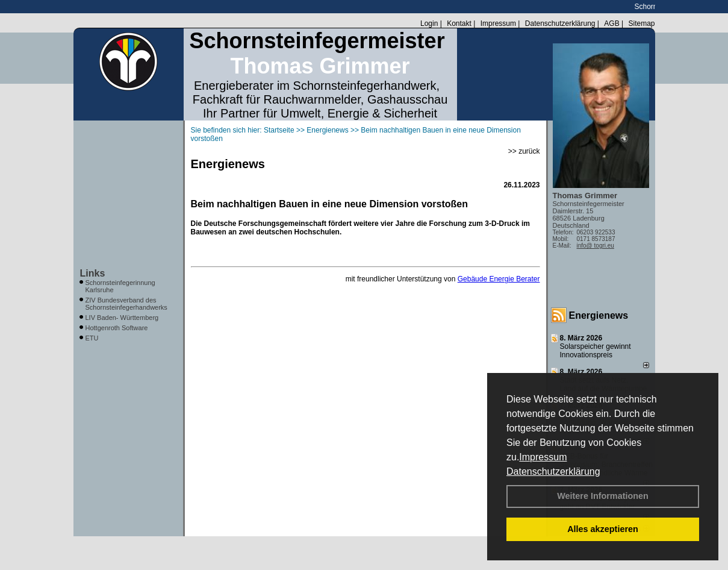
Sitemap (641, 23)
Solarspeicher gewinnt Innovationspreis (596, 351)
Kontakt (459, 23)
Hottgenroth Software (117, 328)
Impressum (543, 457)
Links (93, 273)
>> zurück (524, 151)
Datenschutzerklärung (553, 471)
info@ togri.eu (596, 246)
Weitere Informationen (603, 496)
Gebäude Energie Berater (499, 279)
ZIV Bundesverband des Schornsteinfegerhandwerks (126, 304)
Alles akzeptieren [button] (603, 529)
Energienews (599, 315)
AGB (611, 23)
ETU (92, 338)
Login (429, 23)
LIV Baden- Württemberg (122, 318)
